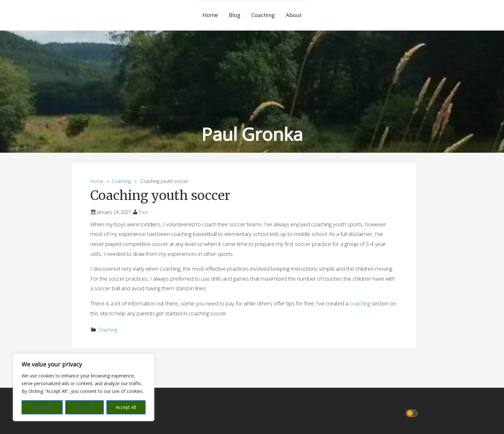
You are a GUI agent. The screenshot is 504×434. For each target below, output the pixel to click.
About (294, 15)
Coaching (263, 15)
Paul (143, 212)
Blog (235, 15)
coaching (361, 303)
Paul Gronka (252, 134)
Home (210, 15)
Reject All (85, 407)
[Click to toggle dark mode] (413, 413)
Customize (42, 407)
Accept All (126, 407)
